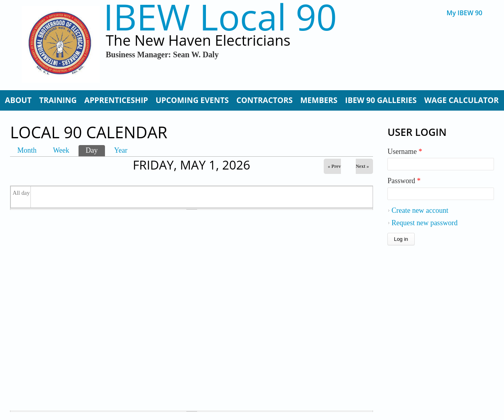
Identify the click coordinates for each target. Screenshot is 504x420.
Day (95, 150)
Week (61, 150)
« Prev (334, 166)
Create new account (420, 210)
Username (405, 151)
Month (27, 150)
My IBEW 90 (465, 13)
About (18, 100)
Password (404, 181)
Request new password (424, 223)
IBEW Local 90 (220, 17)
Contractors (265, 100)
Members (319, 100)
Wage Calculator (462, 100)
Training (58, 100)
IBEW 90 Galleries (381, 100)
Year (121, 150)
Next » (362, 166)
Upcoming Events (192, 100)
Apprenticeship (116, 100)
